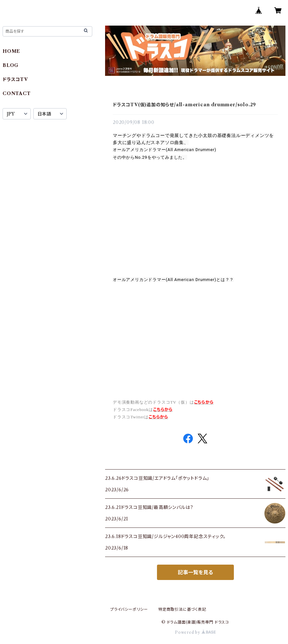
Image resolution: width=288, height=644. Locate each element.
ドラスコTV (15, 79)
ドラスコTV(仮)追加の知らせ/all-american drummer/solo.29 (184, 105)
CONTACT (17, 93)
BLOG (11, 65)
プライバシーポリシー (129, 609)
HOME (11, 51)
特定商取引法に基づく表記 (182, 609)
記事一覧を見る (195, 572)
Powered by (195, 632)
